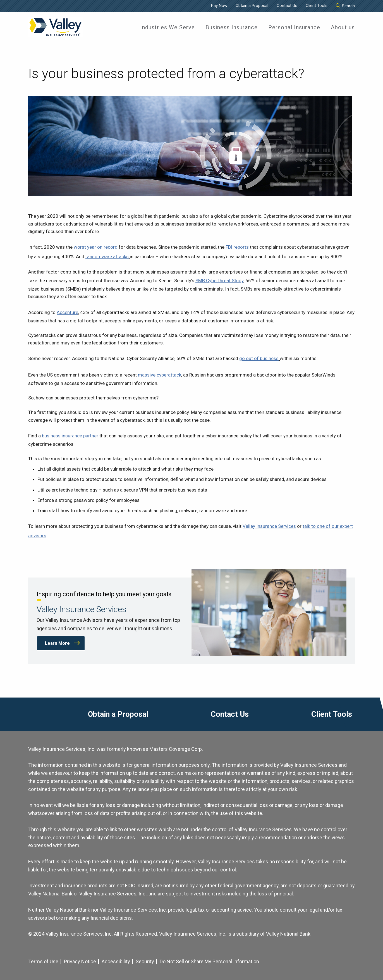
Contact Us (287, 6)
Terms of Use (43, 961)
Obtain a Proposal (252, 6)
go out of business (259, 358)
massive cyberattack (160, 375)
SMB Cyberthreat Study (219, 281)
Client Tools (317, 6)
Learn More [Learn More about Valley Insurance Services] (57, 643)
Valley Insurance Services (269, 526)
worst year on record (96, 247)
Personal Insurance (294, 27)
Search (345, 6)
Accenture (67, 312)
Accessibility (116, 961)
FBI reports (237, 247)
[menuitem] (167, 27)
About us (343, 27)
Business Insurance (232, 27)
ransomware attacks (107, 257)
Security (145, 961)
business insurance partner (70, 436)
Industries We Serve (167, 27)
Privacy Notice (80, 961)
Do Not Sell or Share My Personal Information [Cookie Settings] (209, 961)
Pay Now (219, 6)
